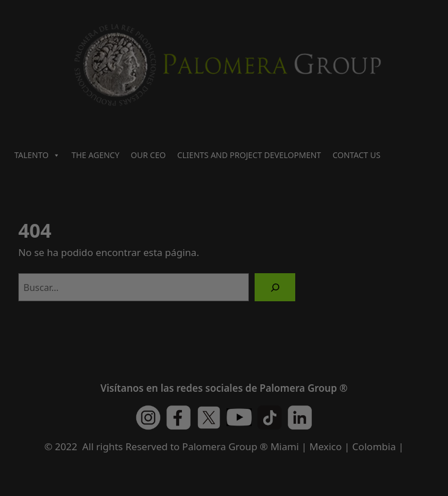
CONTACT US (356, 155)
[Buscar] (275, 287)
